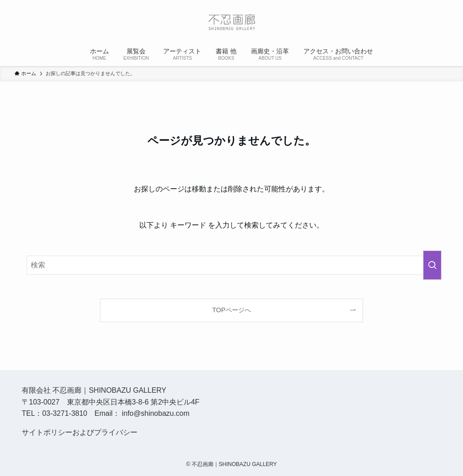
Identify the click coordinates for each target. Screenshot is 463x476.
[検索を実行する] (432, 265)
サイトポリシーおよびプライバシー (80, 432)
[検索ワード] (231, 265)
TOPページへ (231, 310)
